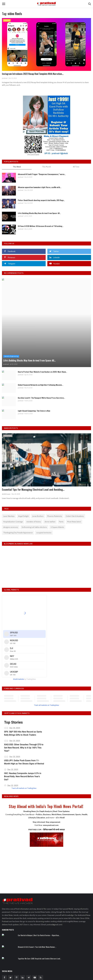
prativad (5, 78)
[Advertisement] (47, 868)
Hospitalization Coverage (13, 522)
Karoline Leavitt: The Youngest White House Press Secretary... (41, 398)
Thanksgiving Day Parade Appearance (18, 533)
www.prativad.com (51, 825)
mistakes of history (34, 522)
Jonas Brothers (38, 516)
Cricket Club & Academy (75, 516)
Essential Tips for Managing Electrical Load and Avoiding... (33, 489)
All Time (76, 167)
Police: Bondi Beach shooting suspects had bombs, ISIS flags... (41, 200)
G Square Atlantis (57, 527)
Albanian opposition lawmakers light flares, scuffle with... (40, 187)
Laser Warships (9, 516)
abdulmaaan (6, 494)
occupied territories (44, 533)
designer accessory (11, 527)
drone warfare (50, 522)
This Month (46, 167)
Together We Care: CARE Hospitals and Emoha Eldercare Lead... (40, 959)
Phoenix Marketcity (55, 516)
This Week (17, 167)
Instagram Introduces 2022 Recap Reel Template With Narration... (33, 74)
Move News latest (74, 522)
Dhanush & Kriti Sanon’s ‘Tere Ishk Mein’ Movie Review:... (37, 947)
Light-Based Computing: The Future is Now (34, 411)
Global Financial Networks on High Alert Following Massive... (40, 385)
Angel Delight (23, 516)
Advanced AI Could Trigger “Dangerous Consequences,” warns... (42, 174)
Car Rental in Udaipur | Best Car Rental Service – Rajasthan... (39, 935)
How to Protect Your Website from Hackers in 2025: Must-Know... (42, 372)
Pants (61, 522)
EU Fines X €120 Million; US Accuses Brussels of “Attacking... (41, 226)
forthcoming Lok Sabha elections (34, 527)
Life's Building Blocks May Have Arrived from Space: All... (39, 213)
